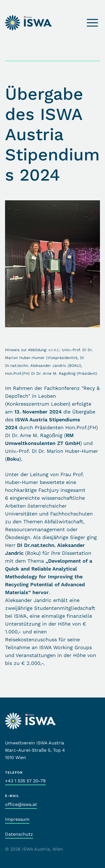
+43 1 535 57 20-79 (25, 781)
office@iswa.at (21, 804)
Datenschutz (19, 834)
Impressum (17, 819)
